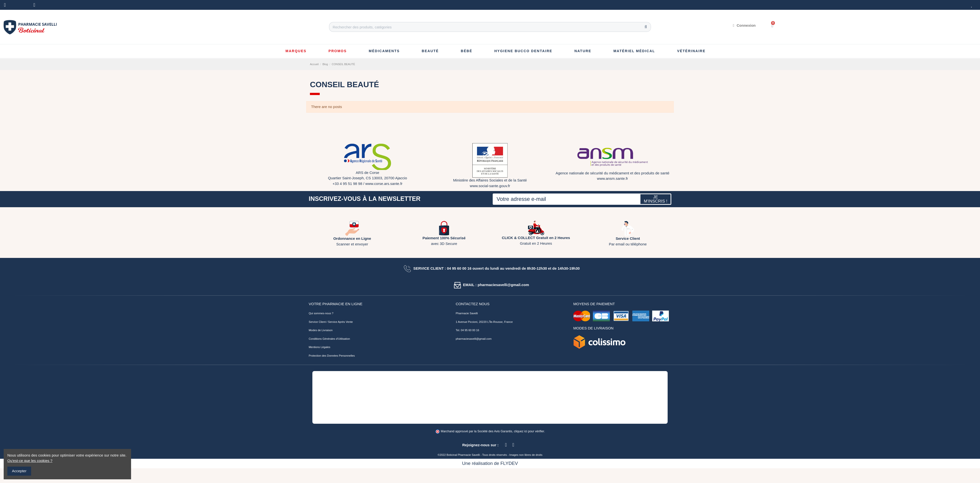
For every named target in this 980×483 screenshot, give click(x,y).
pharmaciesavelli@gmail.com (474, 339)
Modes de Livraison (321, 330)
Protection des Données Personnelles (332, 356)
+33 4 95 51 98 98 (347, 184)
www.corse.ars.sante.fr (384, 184)
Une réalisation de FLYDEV (490, 463)
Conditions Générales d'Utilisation (329, 339)
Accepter (19, 471)
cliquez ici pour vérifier (529, 431)
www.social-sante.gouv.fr (490, 186)
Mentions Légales (319, 347)
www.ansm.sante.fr (613, 178)
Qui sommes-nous (320, 313)
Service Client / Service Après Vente (331, 322)
